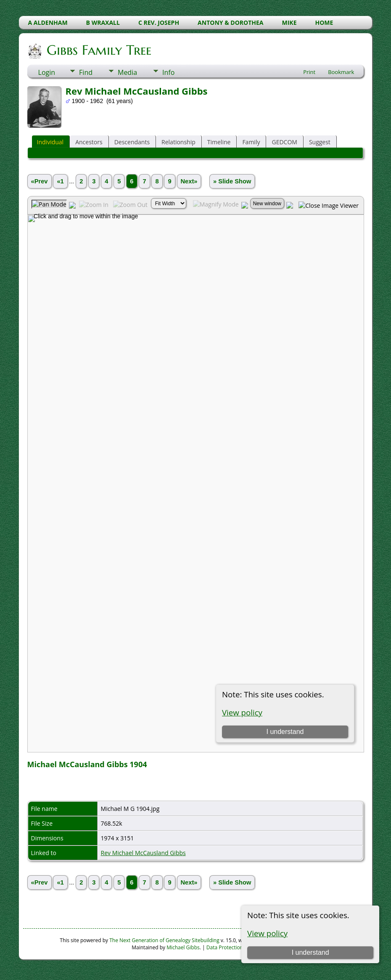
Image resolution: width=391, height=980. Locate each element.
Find (86, 72)
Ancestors (89, 142)
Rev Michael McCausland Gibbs (143, 853)
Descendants (132, 142)
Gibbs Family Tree (98, 50)
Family (251, 142)
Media (127, 72)
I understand (310, 952)
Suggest (320, 142)
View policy (267, 933)
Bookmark (341, 72)
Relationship (178, 142)
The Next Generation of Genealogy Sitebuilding (164, 940)
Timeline (219, 142)
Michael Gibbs (183, 947)
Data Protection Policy (232, 947)
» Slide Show (232, 181)
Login (47, 72)
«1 (60, 181)
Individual (50, 142)
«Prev (40, 181)
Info (168, 72)
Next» (189, 181)
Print (309, 72)
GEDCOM (284, 142)
